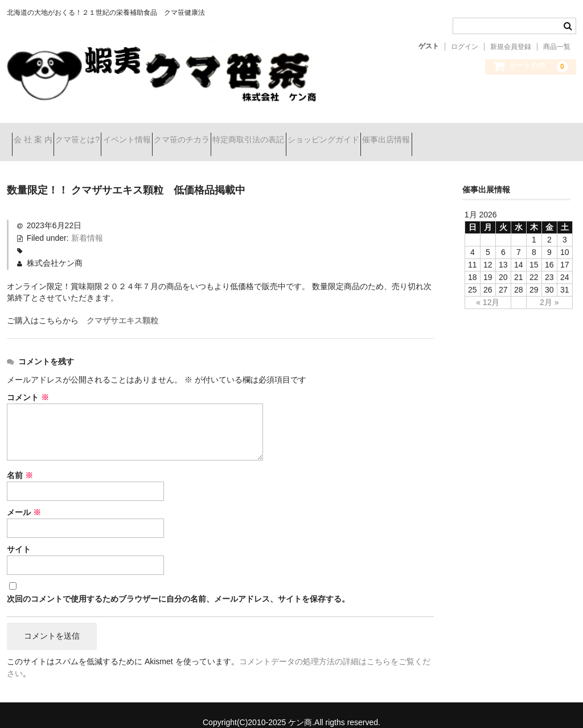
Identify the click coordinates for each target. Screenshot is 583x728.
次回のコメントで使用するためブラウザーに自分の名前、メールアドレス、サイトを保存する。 (178, 584)
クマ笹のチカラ (247, 135)
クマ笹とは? (103, 135)
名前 (20, 461)
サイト (19, 535)
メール (24, 498)
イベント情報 (172, 135)
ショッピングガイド (429, 135)
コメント (28, 383)
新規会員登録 (511, 47)
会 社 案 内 (38, 135)
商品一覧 (557, 47)
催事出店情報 (512, 135)
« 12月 (488, 288)
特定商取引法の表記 (334, 135)
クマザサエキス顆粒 (122, 306)
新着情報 (87, 224)
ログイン (465, 47)
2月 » (549, 288)
